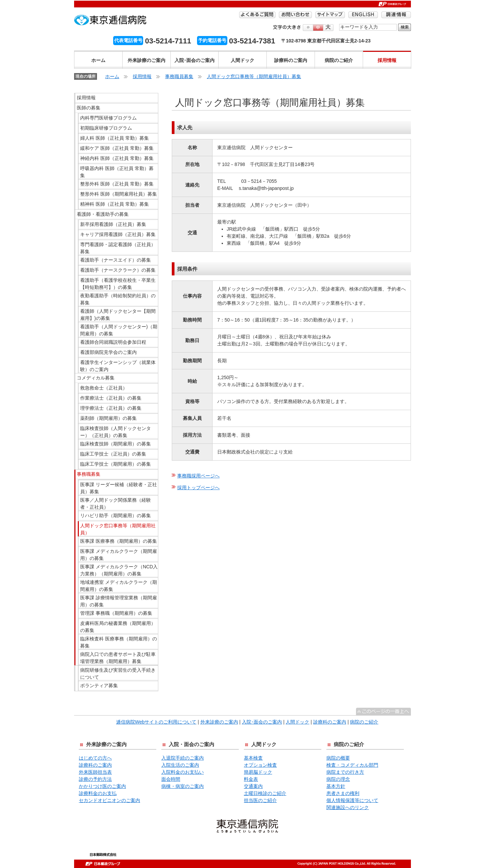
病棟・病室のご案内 (183, 786)
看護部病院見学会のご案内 (108, 352)
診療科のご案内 (291, 60)
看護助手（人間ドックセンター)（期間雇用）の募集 (119, 330)
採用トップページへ (198, 488)
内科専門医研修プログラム (108, 118)
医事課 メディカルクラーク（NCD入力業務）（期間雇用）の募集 (119, 570)
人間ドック (243, 60)
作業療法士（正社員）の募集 (111, 398)
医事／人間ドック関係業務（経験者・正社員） (116, 504)
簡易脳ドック (258, 772)
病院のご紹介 (339, 60)
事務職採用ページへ (198, 476)
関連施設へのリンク (348, 807)
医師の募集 (89, 108)
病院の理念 (338, 779)
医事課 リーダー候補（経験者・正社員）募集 (119, 488)
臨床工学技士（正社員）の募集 (113, 454)
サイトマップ (330, 15)
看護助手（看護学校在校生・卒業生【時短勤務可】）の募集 (118, 284)
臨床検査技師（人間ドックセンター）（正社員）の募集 (116, 432)
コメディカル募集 (96, 378)
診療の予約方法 (95, 779)
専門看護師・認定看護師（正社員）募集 (118, 248)
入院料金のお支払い (183, 772)
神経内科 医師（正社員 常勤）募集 (117, 158)
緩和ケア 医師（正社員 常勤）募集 (117, 148)
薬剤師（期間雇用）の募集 (108, 418)
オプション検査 (260, 765)
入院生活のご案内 (180, 765)
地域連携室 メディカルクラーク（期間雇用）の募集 (119, 586)
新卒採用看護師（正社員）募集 (113, 224)
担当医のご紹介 (260, 800)
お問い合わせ (295, 15)
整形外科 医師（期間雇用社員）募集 (119, 194)
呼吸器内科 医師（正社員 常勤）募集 (117, 172)
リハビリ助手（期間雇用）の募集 (116, 515)
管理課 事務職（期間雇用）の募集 (116, 613)
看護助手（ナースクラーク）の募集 (118, 270)
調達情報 (396, 15)
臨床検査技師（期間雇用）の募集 (116, 444)
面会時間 (171, 779)
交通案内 (253, 786)
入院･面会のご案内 (195, 60)
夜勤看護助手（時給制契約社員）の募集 (118, 299)
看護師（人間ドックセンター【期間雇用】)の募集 (118, 315)
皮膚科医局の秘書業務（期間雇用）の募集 (118, 627)
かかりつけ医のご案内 (102, 786)
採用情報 (387, 60)
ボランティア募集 (99, 686)
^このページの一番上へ (383, 711)
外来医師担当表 (95, 772)
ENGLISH (363, 15)
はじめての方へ (95, 758)
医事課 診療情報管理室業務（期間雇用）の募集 (119, 601)
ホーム (98, 60)
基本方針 (336, 786)
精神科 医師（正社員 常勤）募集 (115, 204)
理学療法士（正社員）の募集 (111, 408)
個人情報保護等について (352, 800)
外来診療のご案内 (147, 60)
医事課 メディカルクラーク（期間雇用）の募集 (119, 555)
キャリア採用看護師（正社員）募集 (118, 234)
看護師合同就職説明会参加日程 (113, 342)
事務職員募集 (179, 76)
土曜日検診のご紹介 (265, 793)
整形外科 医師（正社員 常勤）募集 (117, 184)
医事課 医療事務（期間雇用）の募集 (119, 541)
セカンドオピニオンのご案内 (109, 800)
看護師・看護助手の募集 (103, 214)
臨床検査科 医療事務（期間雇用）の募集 (119, 642)
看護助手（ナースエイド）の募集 (116, 260)
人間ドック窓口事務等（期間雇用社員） (118, 529)
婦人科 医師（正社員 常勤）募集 (115, 138)
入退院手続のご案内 (183, 758)
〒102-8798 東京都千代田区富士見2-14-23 (326, 41)
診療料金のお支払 (98, 793)
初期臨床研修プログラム (106, 128)
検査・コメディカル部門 (352, 765)
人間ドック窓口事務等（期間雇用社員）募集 (254, 76)
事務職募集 (89, 474)
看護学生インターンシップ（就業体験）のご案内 (118, 366)
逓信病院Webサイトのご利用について (156, 722)
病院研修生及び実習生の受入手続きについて (118, 674)
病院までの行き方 (345, 772)
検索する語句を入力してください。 (339, 23)
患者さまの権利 (343, 793)
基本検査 (253, 758)
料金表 (251, 779)
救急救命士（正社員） (104, 388)
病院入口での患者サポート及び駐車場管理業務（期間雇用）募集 (118, 658)
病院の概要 (338, 758)
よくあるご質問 (257, 15)
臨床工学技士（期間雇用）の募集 (116, 464)
